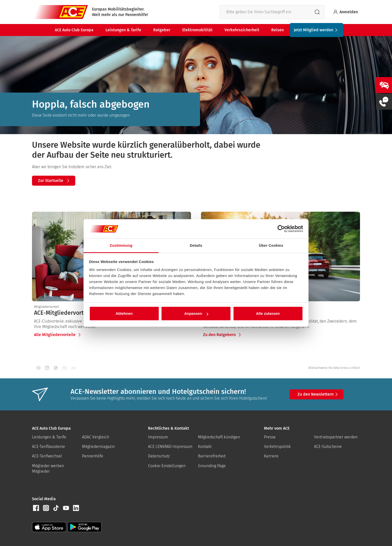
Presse (270, 437)
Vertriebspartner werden (336, 437)
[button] (36, 508)
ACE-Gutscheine (328, 447)
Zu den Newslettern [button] (318, 394)
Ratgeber (162, 30)
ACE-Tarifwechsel (47, 456)
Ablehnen (124, 313)
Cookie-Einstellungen (167, 466)
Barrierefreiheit (212, 456)
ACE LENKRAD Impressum (170, 447)
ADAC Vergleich (95, 437)
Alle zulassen (268, 313)
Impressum (158, 437)
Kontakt (205, 447)
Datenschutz (159, 456)
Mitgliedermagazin (98, 447)
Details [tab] (196, 245)
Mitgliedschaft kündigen (219, 437)
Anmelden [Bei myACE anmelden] (345, 12)
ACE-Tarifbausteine (48, 447)
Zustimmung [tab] (121, 245)
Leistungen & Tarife (123, 30)
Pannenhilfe (93, 456)
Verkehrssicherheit (242, 30)
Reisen (277, 30)
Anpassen (196, 313)
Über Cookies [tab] (271, 245)
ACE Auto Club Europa (74, 30)
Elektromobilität (197, 30)
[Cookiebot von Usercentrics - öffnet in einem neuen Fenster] (281, 229)
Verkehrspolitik (277, 447)
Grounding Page (212, 466)
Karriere (271, 456)
